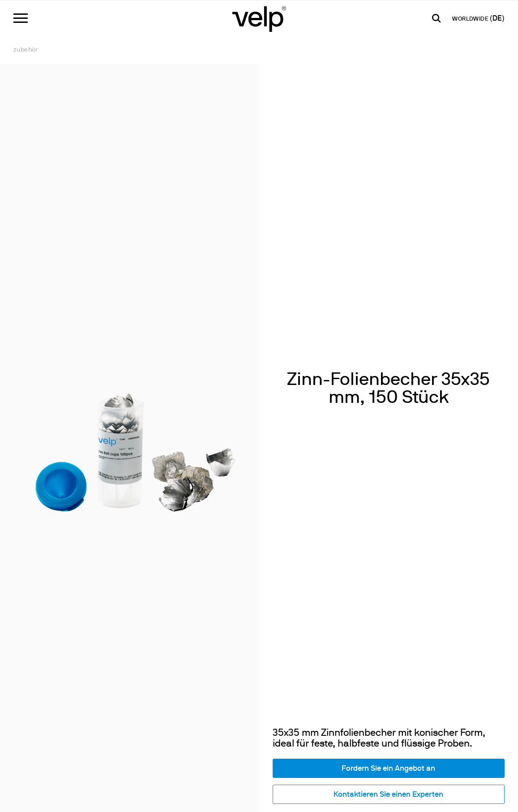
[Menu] (21, 18)
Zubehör (26, 50)
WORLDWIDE (471, 19)
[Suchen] (437, 18)
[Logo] (259, 18)
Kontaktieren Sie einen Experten (388, 795)
